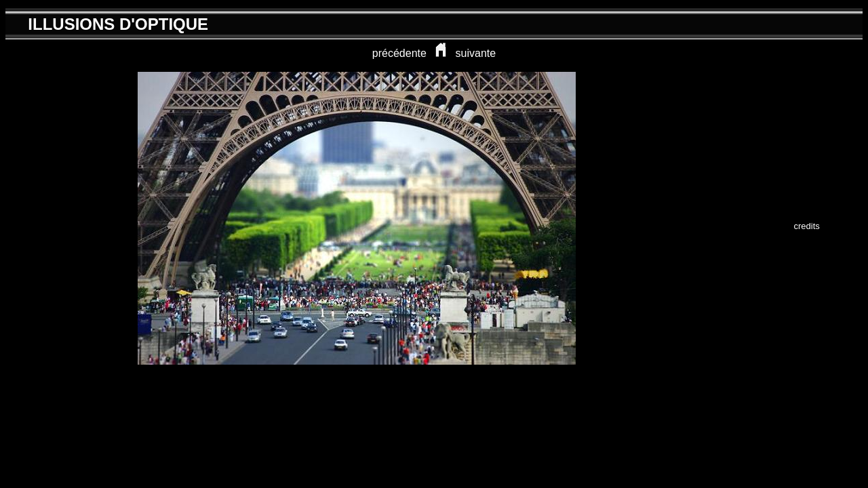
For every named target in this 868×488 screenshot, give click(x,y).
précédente (399, 53)
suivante (476, 53)
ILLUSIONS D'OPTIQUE (118, 24)
